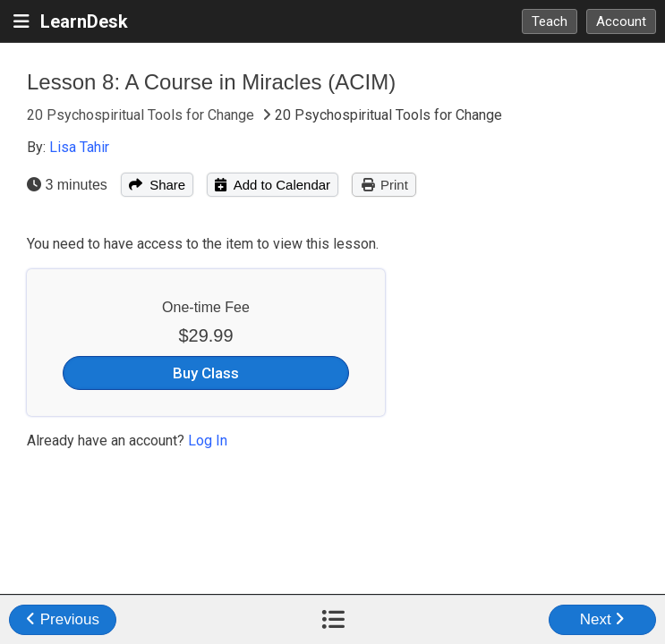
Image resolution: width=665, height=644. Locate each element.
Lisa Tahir (79, 147)
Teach (550, 21)
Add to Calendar (273, 185)
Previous (63, 619)
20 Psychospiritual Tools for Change (142, 115)
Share (157, 185)
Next (603, 619)
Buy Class (206, 373)
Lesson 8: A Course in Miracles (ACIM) (211, 82)
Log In (208, 441)
